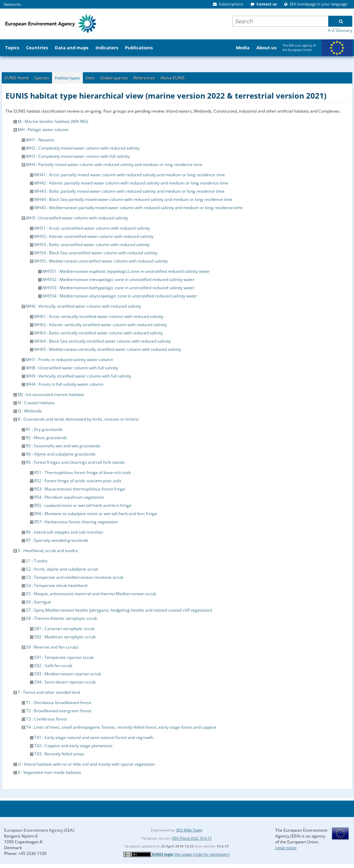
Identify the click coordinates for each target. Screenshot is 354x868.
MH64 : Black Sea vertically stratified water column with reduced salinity (103, 341)
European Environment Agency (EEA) (39, 830)
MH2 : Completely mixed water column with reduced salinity (83, 148)
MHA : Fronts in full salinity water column (65, 384)
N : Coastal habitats (36, 403)
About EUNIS (173, 78)
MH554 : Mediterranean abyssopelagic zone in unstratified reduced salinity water (120, 296)
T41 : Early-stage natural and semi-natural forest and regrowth (94, 737)
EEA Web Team (189, 830)
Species (42, 78)
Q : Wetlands (30, 411)
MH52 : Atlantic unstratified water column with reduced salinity (94, 236)
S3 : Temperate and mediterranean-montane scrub (75, 577)
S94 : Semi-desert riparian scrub (65, 682)
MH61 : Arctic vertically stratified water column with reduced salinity (99, 316)
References (144, 78)
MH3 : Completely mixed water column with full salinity (78, 156)
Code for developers (211, 854)
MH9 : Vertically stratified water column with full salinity (79, 376)
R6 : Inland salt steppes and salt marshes (65, 532)
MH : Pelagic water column (43, 130)
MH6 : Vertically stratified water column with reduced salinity (84, 306)
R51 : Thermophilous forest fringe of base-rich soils (83, 473)
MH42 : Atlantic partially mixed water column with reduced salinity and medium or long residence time (131, 183)
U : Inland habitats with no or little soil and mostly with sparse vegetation (86, 764)
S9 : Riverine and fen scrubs (52, 647)
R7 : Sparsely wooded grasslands (57, 540)
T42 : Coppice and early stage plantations (73, 746)
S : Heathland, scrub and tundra (48, 551)
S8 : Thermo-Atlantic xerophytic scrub (62, 618)
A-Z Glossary (340, 30)
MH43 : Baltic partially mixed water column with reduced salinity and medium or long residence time (129, 191)
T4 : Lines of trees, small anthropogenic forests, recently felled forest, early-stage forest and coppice (121, 727)
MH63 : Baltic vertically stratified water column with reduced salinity (99, 333)
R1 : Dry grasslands (44, 429)
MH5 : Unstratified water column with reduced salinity (77, 218)
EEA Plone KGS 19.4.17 (192, 838)
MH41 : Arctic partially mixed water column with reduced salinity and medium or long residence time (130, 175)
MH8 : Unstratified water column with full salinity (72, 368)
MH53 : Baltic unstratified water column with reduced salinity (92, 245)
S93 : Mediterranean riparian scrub (68, 674)
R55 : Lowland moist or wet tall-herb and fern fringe (83, 505)
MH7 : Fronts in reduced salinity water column (69, 360)
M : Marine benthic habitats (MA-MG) (53, 121)
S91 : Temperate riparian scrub (64, 657)
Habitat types (67, 78)
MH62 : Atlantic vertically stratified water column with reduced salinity (100, 325)
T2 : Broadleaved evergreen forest (59, 711)
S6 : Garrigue (39, 602)
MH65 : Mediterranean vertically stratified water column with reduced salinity (108, 349)
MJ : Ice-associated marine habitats (51, 394)
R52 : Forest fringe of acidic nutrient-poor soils (78, 481)
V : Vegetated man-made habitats (49, 772)
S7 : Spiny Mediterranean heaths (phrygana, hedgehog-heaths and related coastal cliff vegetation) (119, 610)
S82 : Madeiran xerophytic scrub (65, 637)
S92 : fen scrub (53, 666)
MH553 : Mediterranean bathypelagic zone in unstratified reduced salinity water (118, 288)
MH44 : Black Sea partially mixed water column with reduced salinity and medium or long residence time (133, 199)
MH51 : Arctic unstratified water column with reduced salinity (92, 228)
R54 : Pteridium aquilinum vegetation (69, 497)
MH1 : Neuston (40, 140)
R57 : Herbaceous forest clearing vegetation (76, 522)
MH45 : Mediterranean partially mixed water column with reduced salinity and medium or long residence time (138, 208)
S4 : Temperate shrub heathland (57, 585)
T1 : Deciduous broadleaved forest (59, 703)
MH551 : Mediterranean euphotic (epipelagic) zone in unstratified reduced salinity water (126, 271)
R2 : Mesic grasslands (47, 438)
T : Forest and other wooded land (49, 692)
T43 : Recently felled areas (59, 754)
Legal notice (286, 848)
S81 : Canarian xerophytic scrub (64, 629)
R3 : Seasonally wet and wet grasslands (63, 446)
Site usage (183, 854)
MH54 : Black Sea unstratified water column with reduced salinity (96, 253)
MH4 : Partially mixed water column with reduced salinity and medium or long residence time (114, 164)
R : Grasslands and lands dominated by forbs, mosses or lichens (78, 419)
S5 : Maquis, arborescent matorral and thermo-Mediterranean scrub (91, 594)
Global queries (114, 78)
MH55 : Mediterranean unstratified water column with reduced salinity (101, 261)
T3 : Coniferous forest (47, 719)
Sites (90, 78)
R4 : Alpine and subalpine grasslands (61, 454)
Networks (12, 4)
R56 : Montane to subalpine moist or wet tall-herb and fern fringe (96, 514)
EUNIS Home (17, 78)
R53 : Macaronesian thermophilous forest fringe (80, 489)
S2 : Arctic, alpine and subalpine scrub (62, 569)
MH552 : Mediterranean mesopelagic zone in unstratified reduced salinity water (118, 279)
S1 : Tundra (37, 561)
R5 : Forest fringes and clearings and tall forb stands (75, 462)
